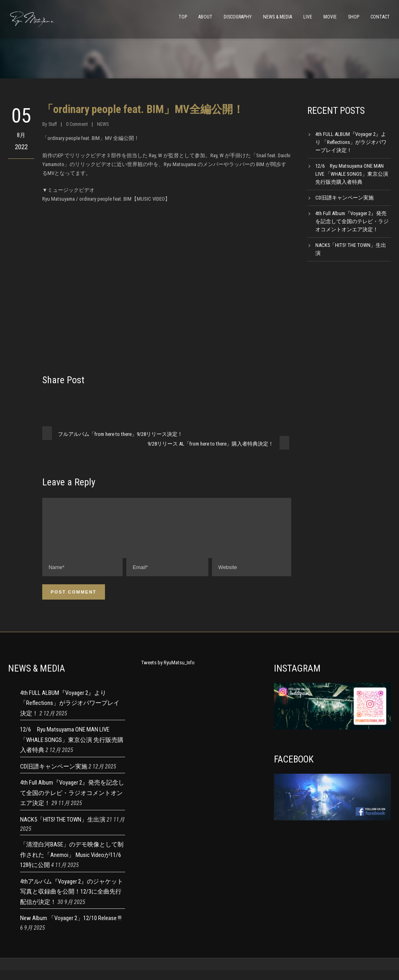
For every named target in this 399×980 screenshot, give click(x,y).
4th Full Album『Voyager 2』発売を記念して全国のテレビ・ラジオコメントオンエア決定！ (352, 221)
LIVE (308, 17)
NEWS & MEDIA (278, 17)
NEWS (103, 124)
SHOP (354, 17)
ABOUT (205, 17)
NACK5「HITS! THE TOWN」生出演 (63, 829)
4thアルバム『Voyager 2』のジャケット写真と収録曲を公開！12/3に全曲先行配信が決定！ (72, 901)
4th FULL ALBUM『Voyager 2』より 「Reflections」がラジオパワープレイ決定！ (351, 142)
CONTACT (380, 17)
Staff (52, 124)
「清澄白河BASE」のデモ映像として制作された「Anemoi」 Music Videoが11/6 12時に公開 (72, 864)
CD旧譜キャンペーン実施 (344, 198)
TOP (183, 17)
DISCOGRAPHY (238, 17)
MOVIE (330, 17)
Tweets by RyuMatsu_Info (168, 672)
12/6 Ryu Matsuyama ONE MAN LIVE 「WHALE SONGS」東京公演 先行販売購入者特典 (352, 174)
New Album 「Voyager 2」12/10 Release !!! (71, 928)
